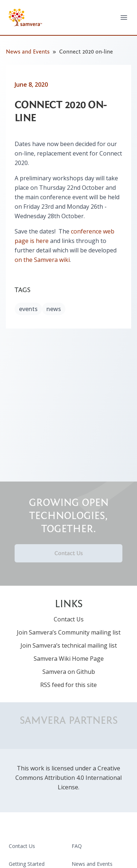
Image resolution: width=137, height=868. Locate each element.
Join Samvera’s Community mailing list (69, 632)
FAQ (77, 846)
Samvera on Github (69, 672)
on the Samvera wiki (42, 260)
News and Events (28, 52)
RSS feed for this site (68, 685)
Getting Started (27, 864)
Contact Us (69, 553)
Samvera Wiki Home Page (69, 659)
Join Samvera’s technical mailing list (69, 645)
